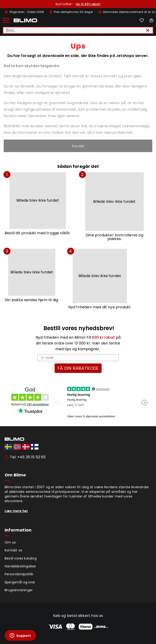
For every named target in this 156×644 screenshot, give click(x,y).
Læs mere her (16, 511)
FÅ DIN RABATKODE (78, 368)
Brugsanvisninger (19, 590)
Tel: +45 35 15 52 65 (28, 457)
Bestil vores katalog (21, 558)
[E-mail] (78, 358)
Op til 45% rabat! (88, 4)
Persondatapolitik (19, 574)
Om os (10, 542)
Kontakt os (13, 550)
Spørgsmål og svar (20, 582)
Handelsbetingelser (20, 566)
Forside (78, 146)
